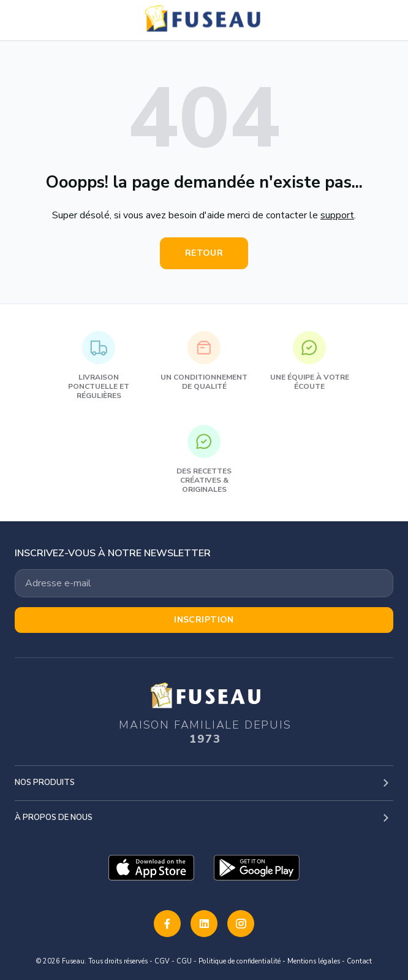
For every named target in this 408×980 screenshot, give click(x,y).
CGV (162, 961)
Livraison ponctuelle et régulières (99, 366)
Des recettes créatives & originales (204, 460)
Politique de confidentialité (240, 961)
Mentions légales (314, 961)
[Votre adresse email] (204, 583)
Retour (204, 253)
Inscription (204, 620)
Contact (359, 961)
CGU (184, 961)
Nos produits (45, 783)
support (337, 215)
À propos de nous (54, 817)
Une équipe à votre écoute (310, 361)
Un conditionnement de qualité (204, 361)
